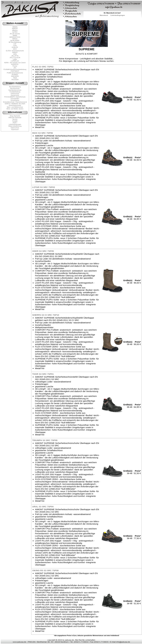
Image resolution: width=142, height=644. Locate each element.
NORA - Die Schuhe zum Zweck (15, 63)
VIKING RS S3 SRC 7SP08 (45, 570)
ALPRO (15, 32)
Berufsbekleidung (15, 87)
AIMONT (15, 29)
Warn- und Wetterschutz (15, 107)
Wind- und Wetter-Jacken (15, 109)
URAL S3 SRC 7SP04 (43, 507)
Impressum (15, 129)
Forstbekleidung (15, 92)
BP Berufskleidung (15, 42)
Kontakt (15, 121)
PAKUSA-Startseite (15, 118)
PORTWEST (15, 71)
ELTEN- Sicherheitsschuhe (15, 51)
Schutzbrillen (15, 99)
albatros (15, 30)
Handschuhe (15, 95)
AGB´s (15, 123)
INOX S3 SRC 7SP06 (43, 133)
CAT (15, 44)
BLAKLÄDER (15, 41)
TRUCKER (15, 80)
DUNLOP (15, 47)
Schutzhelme (15, 100)
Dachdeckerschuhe (15, 90)
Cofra (15, 46)
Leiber (15, 59)
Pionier (15, 66)
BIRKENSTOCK (15, 37)
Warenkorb (104, 15)
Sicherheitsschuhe (15, 105)
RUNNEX (15, 74)
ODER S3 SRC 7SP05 (43, 251)
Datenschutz (15, 128)
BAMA (15, 35)
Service (15, 119)
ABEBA (15, 27)
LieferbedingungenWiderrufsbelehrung (15, 125)
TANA (15, 78)
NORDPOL (15, 64)
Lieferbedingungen (118, 15)
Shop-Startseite (15, 116)
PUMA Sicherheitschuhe (15, 73)
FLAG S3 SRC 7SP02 (43, 67)
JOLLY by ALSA (15, 58)
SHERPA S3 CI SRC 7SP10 (46, 315)
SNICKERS (15, 76)
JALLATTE (15, 56)
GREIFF (15, 52)
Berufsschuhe (15, 88)
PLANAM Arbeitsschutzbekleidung (15, 69)
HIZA (15, 54)
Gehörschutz (15, 93)
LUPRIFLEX (15, 61)
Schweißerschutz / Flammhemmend (15, 102)
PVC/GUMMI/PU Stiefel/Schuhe (15, 97)
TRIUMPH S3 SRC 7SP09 (45, 440)
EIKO (15, 49)
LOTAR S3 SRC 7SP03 (44, 187)
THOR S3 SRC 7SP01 (43, 374)
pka (15, 68)
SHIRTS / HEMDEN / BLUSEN (15, 104)
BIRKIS (15, 39)
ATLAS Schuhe (15, 34)
